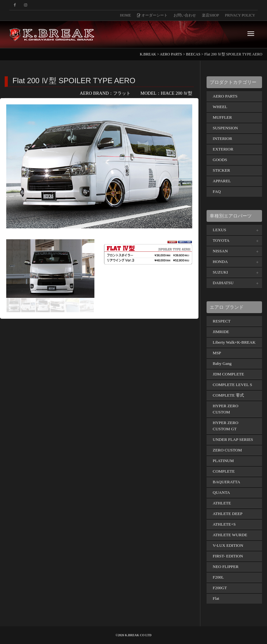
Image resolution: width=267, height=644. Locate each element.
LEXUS (219, 230)
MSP (217, 353)
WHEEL (220, 107)
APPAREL (222, 181)
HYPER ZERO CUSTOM (226, 409)
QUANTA (221, 492)
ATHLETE (222, 503)
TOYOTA (221, 240)
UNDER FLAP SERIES (233, 439)
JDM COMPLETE (229, 374)
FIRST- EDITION (228, 556)
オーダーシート (152, 15)
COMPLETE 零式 (228, 395)
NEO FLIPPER (226, 567)
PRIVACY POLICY (240, 15)
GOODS (220, 160)
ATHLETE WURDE (230, 535)
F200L (218, 577)
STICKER (222, 170)
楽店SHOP (210, 15)
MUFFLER (222, 117)
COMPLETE (224, 471)
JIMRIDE (221, 332)
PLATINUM (223, 461)
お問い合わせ (185, 15)
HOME (125, 15)
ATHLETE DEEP (228, 514)
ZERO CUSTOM (227, 450)
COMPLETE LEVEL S (233, 385)
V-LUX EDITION (228, 545)
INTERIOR (222, 138)
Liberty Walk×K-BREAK (234, 342)
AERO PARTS (225, 96)
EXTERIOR (223, 149)
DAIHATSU (223, 283)
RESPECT (222, 321)
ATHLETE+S (224, 524)
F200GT (220, 588)
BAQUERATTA (226, 482)
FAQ (217, 191)
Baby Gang (222, 363)
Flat (216, 598)
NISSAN (220, 251)
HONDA (220, 262)
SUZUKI (220, 272)
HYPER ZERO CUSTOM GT (226, 426)
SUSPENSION (225, 128)
